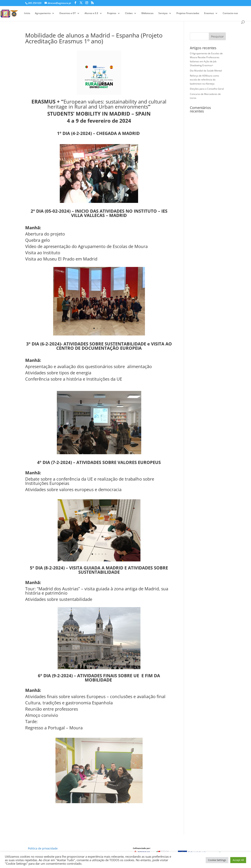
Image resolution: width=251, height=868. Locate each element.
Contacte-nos (230, 13)
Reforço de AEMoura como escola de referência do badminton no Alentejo (204, 80)
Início (27, 13)
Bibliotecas (147, 13)
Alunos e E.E (91, 13)
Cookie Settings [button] (217, 860)
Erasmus (209, 13)
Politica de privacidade (43, 848)
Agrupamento (43, 13)
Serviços (163, 13)
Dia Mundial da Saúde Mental (206, 71)
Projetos (112, 13)
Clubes (129, 13)
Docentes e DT (68, 13)
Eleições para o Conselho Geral (207, 89)
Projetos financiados (188, 13)
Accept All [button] (238, 860)
